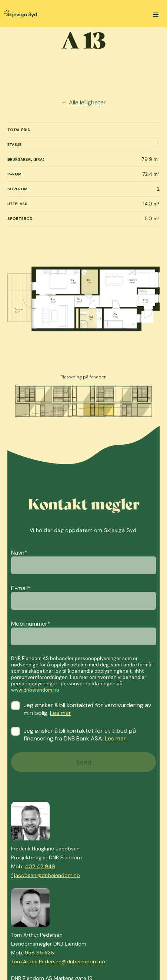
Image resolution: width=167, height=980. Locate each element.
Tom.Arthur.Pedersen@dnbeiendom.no (58, 961)
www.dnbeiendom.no (35, 690)
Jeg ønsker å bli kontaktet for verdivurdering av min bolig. (83, 709)
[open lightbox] (83, 299)
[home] (19, 14)
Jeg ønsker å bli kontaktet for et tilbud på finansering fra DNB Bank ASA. (83, 735)
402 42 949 (40, 866)
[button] (156, 15)
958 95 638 (39, 953)
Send (84, 762)
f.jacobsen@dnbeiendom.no (46, 875)
